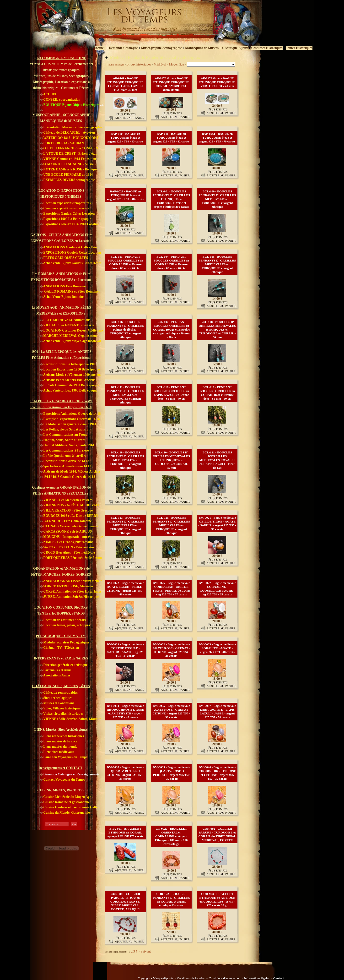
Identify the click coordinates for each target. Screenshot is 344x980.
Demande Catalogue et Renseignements (70, 774)
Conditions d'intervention (225, 978)
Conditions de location (191, 978)
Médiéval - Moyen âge (169, 64)
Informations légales (257, 978)
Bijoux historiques (139, 64)
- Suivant (144, 951)
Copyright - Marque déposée (156, 978)
